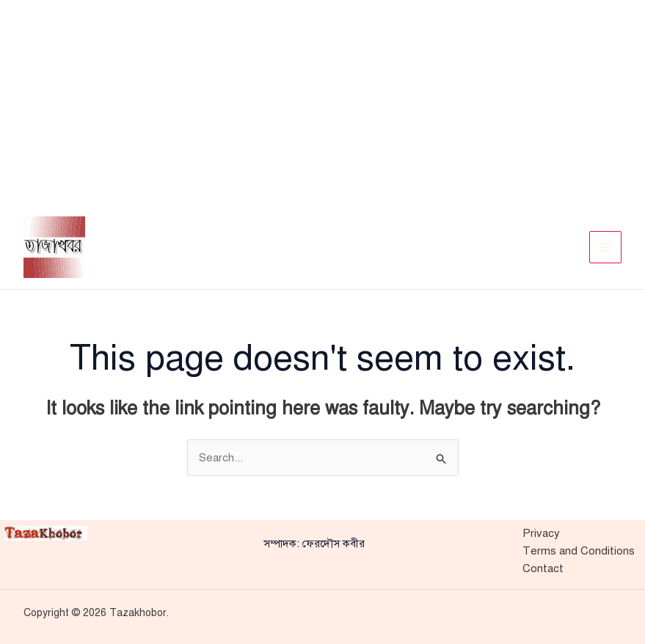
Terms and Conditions (579, 551)
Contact (543, 568)
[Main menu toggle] (606, 248)
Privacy (541, 533)
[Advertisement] (322, 103)
